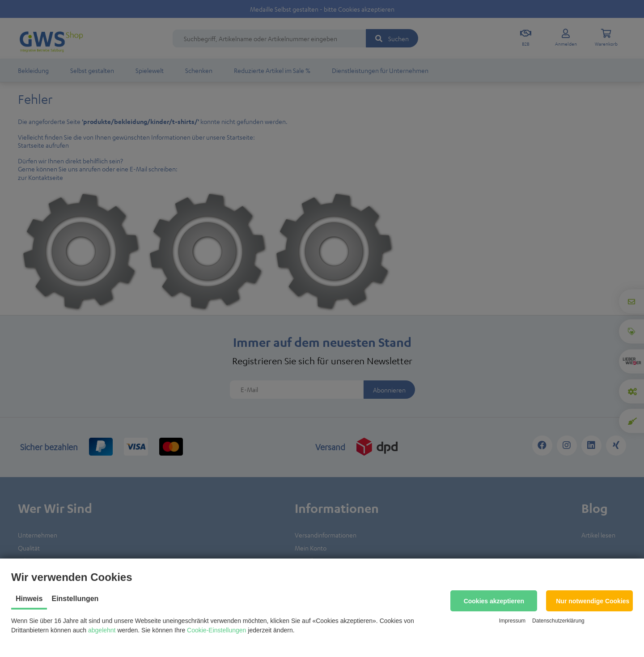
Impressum (512, 621)
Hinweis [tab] (29, 599)
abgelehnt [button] (102, 630)
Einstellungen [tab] (75, 599)
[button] (494, 601)
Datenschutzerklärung (558, 621)
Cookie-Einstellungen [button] (216, 630)
